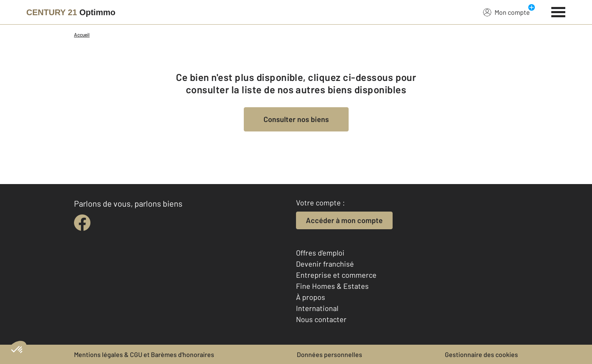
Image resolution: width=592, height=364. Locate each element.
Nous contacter (321, 319)
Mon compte (506, 12)
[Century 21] (71, 12)
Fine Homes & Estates (332, 286)
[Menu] (558, 11)
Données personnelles (330, 354)
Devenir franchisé (325, 264)
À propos (311, 297)
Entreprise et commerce (336, 275)
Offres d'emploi (320, 253)
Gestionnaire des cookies (481, 354)
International (317, 308)
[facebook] (82, 223)
